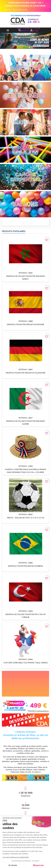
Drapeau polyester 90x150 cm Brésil (26, 566)
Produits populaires (14, 231)
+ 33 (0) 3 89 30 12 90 (19, 10)
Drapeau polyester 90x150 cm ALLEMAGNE (26, 373)
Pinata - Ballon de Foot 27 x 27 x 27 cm (26, 518)
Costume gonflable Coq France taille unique (26, 663)
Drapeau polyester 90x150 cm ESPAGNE (26, 325)
